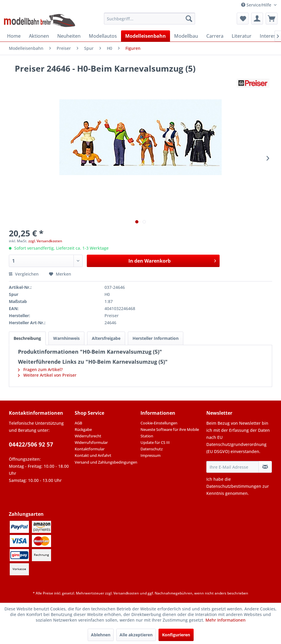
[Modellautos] (103, 36)
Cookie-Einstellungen (159, 423)
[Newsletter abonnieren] (265, 467)
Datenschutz (152, 449)
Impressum (151, 455)
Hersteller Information (156, 338)
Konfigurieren (176, 635)
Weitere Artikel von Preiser (47, 375)
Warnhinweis (66, 338)
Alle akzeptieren (136, 635)
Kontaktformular (90, 449)
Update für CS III (155, 442)
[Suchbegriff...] (150, 19)
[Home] (14, 36)
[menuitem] (150, 19)
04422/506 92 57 (31, 444)
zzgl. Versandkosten (45, 241)
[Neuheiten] (69, 36)
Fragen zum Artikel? (40, 369)
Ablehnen (101, 635)
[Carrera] (215, 36)
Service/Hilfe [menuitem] (257, 5)
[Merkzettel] (243, 19)
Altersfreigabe (106, 338)
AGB (78, 423)
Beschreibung (27, 338)
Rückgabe (83, 429)
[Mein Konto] (257, 19)
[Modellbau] (186, 36)
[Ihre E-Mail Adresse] (233, 467)
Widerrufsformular (91, 442)
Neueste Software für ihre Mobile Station (170, 433)
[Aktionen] (39, 36)
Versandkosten (126, 593)
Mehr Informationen (226, 620)
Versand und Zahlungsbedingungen (106, 462)
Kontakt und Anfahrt (93, 455)
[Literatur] (242, 36)
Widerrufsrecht (88, 436)
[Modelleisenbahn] (146, 36)
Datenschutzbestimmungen (234, 486)
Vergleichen (24, 274)
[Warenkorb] (272, 19)
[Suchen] (189, 19)
